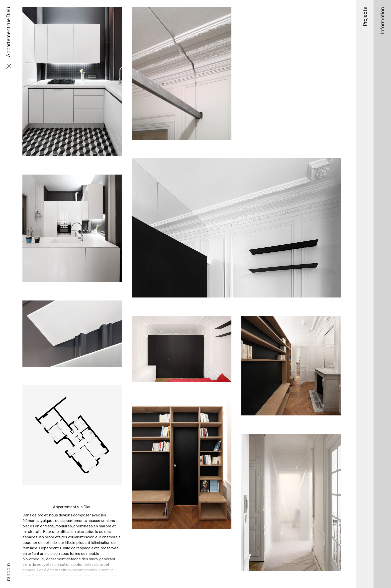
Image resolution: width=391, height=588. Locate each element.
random (8, 572)
